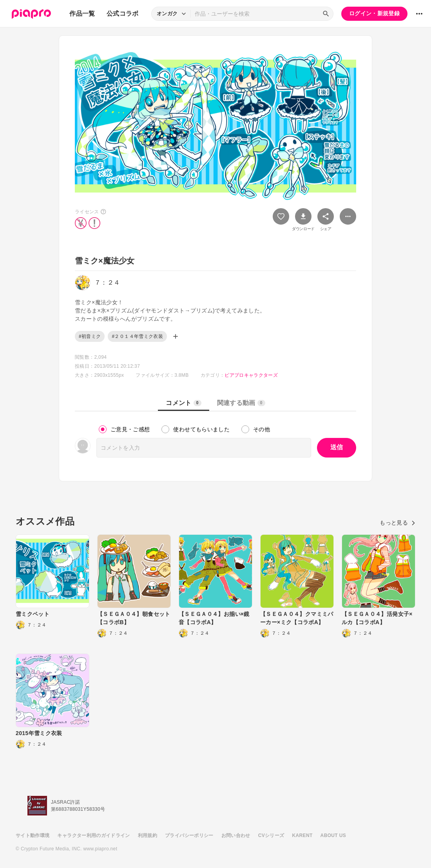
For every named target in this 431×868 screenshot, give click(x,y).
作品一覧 (82, 14)
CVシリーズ (271, 835)
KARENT (302, 835)
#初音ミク (90, 336)
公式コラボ (123, 14)
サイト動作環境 (33, 835)
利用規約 (148, 835)
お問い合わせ (236, 835)
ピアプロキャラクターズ (251, 375)
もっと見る (397, 523)
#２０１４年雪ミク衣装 (137, 336)
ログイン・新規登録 (374, 13)
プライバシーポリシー (189, 835)
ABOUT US (333, 835)
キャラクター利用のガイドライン (93, 835)
